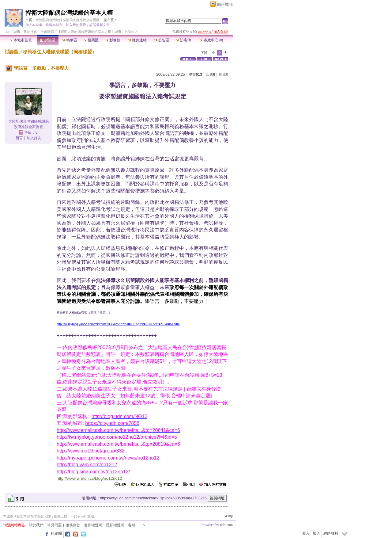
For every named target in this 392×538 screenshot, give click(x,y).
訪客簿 (183, 40)
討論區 (48, 40)
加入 (316, 533)
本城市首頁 (21, 40)
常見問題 (55, 525)
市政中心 (211, 40)
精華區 (69, 40)
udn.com (226, 525)
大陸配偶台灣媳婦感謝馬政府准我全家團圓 (68, 20)
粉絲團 (56, 533)
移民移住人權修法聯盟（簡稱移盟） (60, 52)
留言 (19, 138)
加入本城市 (34, 25)
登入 (306, 533)
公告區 (162, 40)
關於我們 (36, 525)
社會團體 (47, 32)
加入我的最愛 (76, 25)
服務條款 (73, 525)
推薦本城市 (54, 25)
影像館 (113, 40)
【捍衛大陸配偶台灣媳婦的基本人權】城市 (89, 32)
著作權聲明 (93, 525)
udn (7, 32)
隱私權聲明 (115, 525)
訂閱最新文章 (100, 25)
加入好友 (34, 138)
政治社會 (30, 32)
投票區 (91, 40)
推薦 (223, 74)
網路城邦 (225, 4)
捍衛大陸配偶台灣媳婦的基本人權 (69, 13)
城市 (17, 32)
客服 (132, 525)
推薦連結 (137, 40)
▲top (229, 516)
